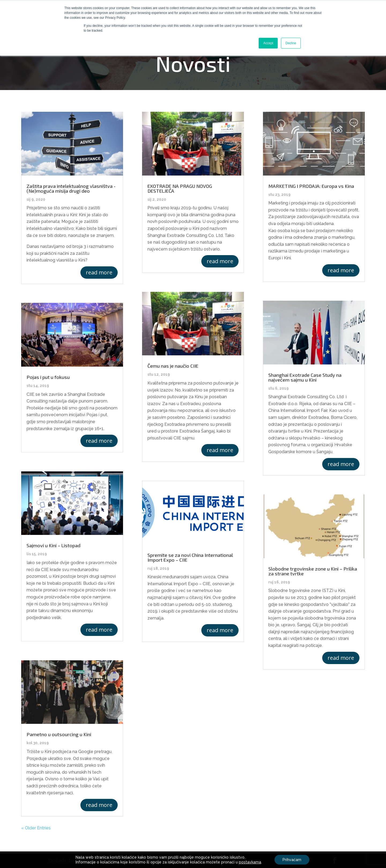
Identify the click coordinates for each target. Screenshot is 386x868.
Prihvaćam (292, 860)
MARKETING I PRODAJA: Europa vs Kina (311, 186)
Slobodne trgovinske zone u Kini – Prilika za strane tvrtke (313, 571)
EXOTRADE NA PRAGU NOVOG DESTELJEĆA (180, 188)
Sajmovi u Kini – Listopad (53, 545)
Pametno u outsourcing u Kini (59, 734)
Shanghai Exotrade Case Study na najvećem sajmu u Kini (305, 377)
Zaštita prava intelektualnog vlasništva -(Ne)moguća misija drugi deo (71, 188)
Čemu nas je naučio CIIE (173, 366)
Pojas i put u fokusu (48, 377)
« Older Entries (36, 828)
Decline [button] (291, 43)
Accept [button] (268, 43)
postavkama (250, 862)
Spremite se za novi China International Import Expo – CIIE (190, 557)
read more (99, 272)
